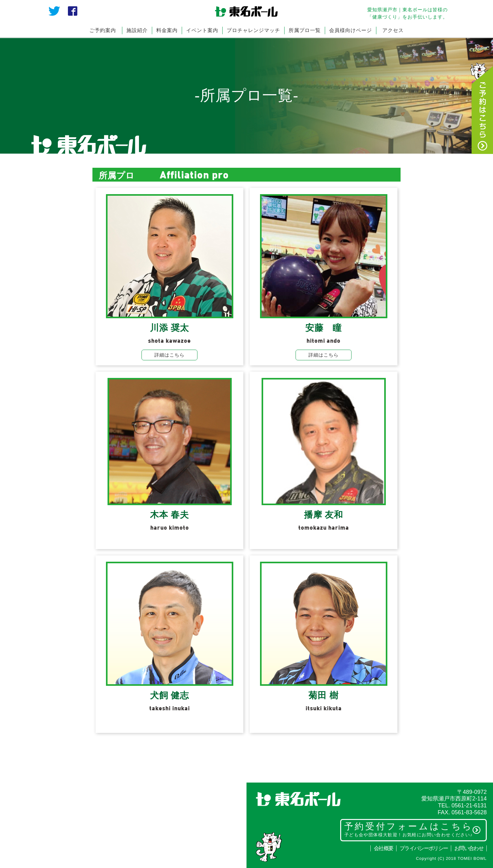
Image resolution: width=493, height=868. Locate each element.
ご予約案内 (103, 30)
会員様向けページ (351, 30)
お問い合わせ (469, 848)
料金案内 (167, 30)
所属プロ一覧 (305, 30)
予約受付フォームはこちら (413, 829)
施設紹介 (137, 30)
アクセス (393, 30)
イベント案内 (202, 30)
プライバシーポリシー (424, 848)
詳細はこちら (169, 355)
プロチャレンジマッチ (253, 30)
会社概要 (383, 848)
